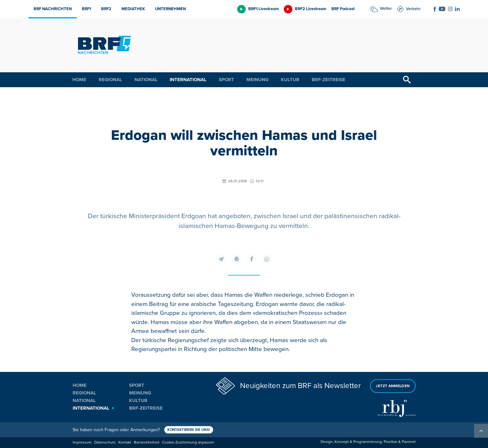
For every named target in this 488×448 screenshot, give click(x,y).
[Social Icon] (435, 9)
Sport (226, 80)
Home (79, 80)
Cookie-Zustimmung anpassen (188, 442)
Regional (110, 80)
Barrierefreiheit (147, 442)
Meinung (257, 80)
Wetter (386, 9)
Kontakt (125, 442)
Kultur (290, 80)
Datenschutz (105, 442)
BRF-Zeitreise (329, 80)
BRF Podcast (343, 9)
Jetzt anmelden (393, 386)
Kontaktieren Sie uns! (189, 430)
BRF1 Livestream (264, 9)
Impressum (82, 442)
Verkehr (413, 9)
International (188, 80)
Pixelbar (390, 442)
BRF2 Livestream (311, 9)
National (146, 80)
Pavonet (409, 442)
